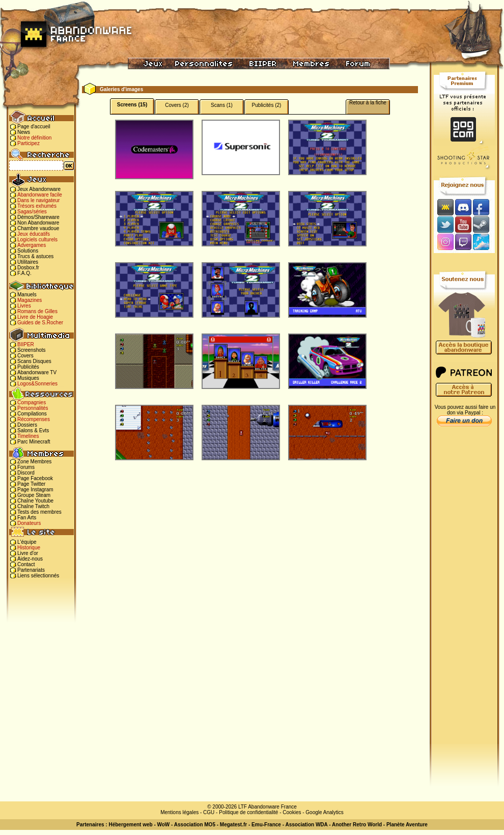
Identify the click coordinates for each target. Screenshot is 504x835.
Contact (26, 564)
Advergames (32, 245)
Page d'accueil (34, 127)
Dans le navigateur (38, 200)
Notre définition (34, 138)
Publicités (28, 367)
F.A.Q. (24, 273)
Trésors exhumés (37, 206)
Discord (26, 473)
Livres (24, 306)
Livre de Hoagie (35, 317)
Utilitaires (28, 262)
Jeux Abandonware (39, 189)
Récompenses (34, 419)
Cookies (292, 812)
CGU (209, 812)
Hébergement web (130, 825)
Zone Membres (34, 462)
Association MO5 (195, 825)
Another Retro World (357, 825)
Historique (29, 548)
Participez (29, 143)
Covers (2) (177, 105)
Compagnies (32, 402)
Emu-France (266, 825)
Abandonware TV (37, 372)
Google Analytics (325, 812)
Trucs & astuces (35, 256)
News (24, 132)
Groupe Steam (34, 495)
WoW (164, 825)
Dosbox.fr (28, 268)
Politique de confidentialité (248, 812)
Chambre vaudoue (38, 228)
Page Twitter (31, 484)
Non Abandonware (38, 223)
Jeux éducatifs (34, 234)
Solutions (28, 251)
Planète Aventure (407, 825)
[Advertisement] (464, 591)
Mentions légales (179, 812)
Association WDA (306, 825)
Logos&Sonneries (37, 384)
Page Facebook (35, 478)
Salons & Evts (33, 430)
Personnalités (33, 408)
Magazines (30, 300)
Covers (25, 356)
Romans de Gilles (37, 311)
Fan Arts (27, 518)
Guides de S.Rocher (40, 323)
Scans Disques (34, 361)
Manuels (27, 295)
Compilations (32, 414)
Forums (26, 467)
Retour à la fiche (368, 103)
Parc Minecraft (34, 442)
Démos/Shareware (38, 217)
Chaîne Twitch (33, 506)
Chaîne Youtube (35, 501)
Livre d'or (28, 553)
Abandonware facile (40, 195)
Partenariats (31, 570)
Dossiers (27, 425)
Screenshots (32, 350)
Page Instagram (35, 490)
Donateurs (29, 523)
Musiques (28, 378)
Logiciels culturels (37, 240)
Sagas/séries (32, 212)
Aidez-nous (30, 559)
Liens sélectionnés (38, 576)
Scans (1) (222, 105)
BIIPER (26, 344)
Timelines (28, 436)
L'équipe (27, 542)
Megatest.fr (233, 825)
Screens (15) (132, 105)
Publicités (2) (267, 105)
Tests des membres (39, 512)
